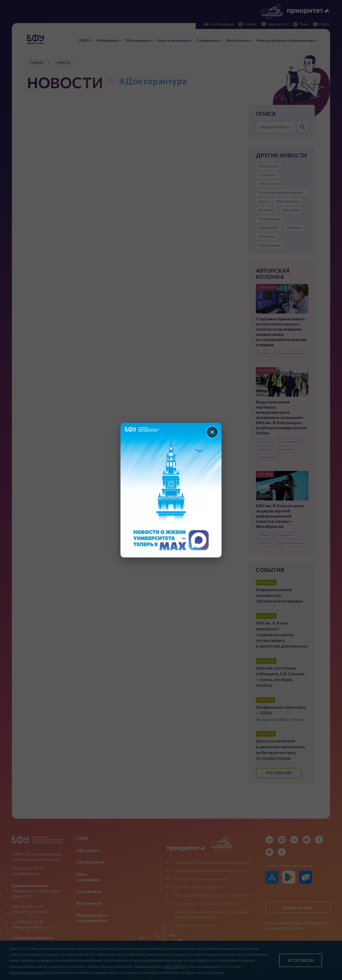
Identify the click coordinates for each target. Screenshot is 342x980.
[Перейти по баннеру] (171, 490)
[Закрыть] (212, 432)
